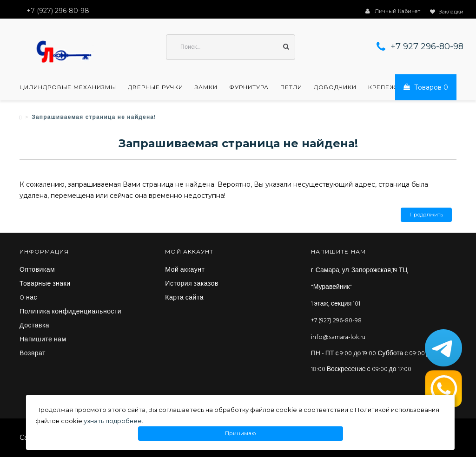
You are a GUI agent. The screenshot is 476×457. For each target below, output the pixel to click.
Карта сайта (184, 298)
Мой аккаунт (185, 270)
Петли (291, 87)
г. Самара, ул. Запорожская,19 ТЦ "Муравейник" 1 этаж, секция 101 (359, 287)
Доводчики (335, 87)
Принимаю (241, 434)
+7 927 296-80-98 (427, 46)
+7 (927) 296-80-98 (336, 321)
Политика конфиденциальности (70, 312)
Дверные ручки (155, 87)
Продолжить (426, 215)
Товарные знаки (45, 284)
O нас (28, 298)
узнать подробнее (113, 421)
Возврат (33, 354)
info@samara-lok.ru (338, 337)
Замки (206, 87)
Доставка (34, 326)
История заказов (192, 284)
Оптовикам (37, 270)
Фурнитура (249, 87)
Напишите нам (43, 340)
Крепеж (382, 87)
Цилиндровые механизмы (68, 87)
